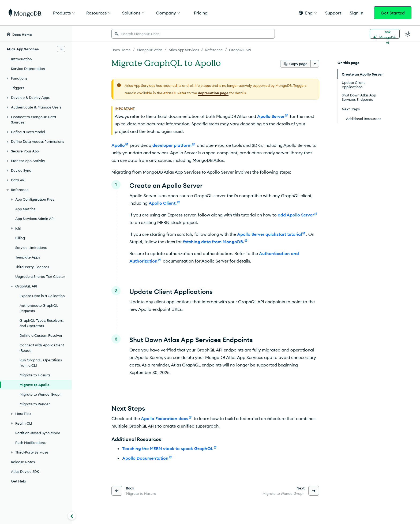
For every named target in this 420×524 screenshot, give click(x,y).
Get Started (393, 13)
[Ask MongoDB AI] (385, 34)
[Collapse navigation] (72, 516)
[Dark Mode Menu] (408, 34)
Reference (214, 50)
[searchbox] (193, 34)
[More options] (315, 64)
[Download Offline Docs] (61, 49)
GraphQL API (240, 50)
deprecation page (213, 93)
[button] (308, 13)
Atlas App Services (184, 50)
